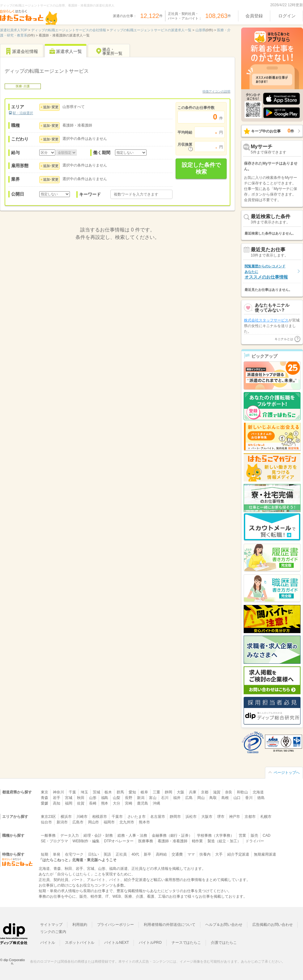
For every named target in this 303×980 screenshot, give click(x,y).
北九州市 (127, 822)
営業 (242, 835)
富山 (153, 798)
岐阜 (144, 792)
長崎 (93, 803)
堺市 (221, 817)
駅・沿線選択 (23, 113)
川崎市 (82, 817)
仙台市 (46, 822)
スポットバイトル (80, 943)
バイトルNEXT (117, 943)
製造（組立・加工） (224, 841)
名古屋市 (158, 817)
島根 (225, 798)
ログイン (287, 16)
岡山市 (94, 822)
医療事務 (146, 841)
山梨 (117, 798)
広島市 (78, 822)
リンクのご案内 (53, 932)
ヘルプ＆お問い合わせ (224, 925)
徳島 (261, 798)
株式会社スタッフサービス (266, 332)
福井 (177, 798)
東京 (45, 792)
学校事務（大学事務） (216, 835)
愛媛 (45, 803)
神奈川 (58, 792)
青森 (45, 798)
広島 (189, 798)
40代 (135, 854)
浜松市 (191, 817)
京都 (205, 792)
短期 (45, 854)
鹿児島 (143, 803)
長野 (129, 798)
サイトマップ (51, 925)
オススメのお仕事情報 (266, 272)
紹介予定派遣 (238, 854)
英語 (107, 854)
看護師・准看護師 (173, 841)
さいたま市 (137, 817)
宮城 (69, 798)
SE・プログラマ (54, 841)
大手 (219, 854)
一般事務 (48, 835)
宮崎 (129, 803)
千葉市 (117, 817)
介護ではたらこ (224, 943)
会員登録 (254, 16)
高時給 (161, 854)
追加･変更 (51, 107)
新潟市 (62, 822)
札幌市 (266, 817)
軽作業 (198, 841)
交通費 (177, 854)
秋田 (81, 798)
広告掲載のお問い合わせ (273, 925)
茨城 (96, 792)
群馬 (120, 792)
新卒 (147, 854)
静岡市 (175, 817)
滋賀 (217, 792)
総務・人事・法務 (132, 835)
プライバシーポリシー (116, 925)
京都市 (250, 817)
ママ (191, 854)
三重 (156, 792)
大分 (117, 803)
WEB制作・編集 (86, 841)
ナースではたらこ (186, 943)
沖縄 (156, 803)
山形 (93, 798)
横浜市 (66, 817)
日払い (94, 854)
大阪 (181, 792)
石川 (165, 798)
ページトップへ (287, 773)
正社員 (121, 854)
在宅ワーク (74, 854)
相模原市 (100, 817)
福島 (105, 798)
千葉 (72, 792)
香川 (249, 798)
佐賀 (81, 803)
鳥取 (213, 798)
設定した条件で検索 (201, 168)
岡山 (201, 798)
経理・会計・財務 (98, 835)
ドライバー (255, 841)
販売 (254, 835)
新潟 (141, 798)
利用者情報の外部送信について (170, 925)
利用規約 (80, 925)
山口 (237, 798)
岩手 (57, 798)
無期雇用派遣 (265, 854)
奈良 (229, 792)
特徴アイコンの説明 (216, 91)
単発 (57, 854)
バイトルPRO (150, 943)
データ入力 (70, 835)
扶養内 (205, 854)
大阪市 (207, 817)
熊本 (105, 803)
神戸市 (235, 817)
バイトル (48, 943)
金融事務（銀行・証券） (172, 835)
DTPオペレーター (119, 841)
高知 (57, 803)
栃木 (108, 792)
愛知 (132, 792)
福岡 (69, 803)
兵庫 (193, 792)
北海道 (258, 792)
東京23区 (48, 817)
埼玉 (84, 792)
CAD (267, 835)
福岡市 (109, 822)
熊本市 (144, 822)
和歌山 (242, 792)
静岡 (169, 792)
